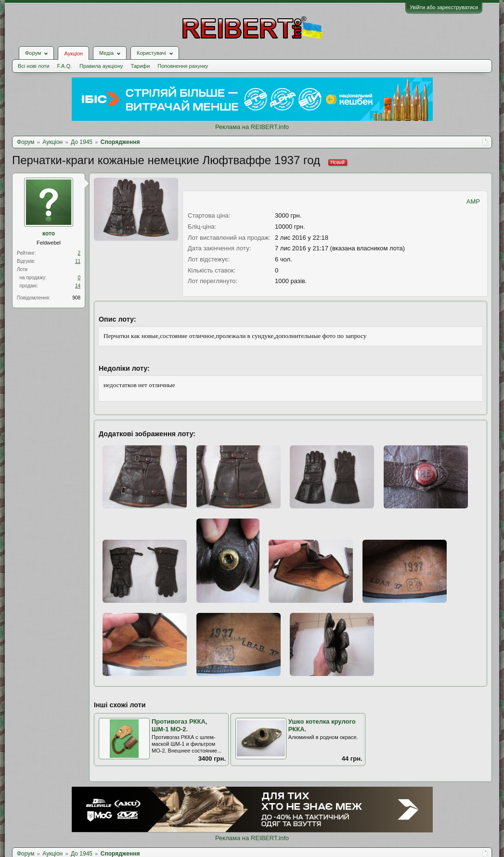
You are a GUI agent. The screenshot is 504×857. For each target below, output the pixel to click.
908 (76, 298)
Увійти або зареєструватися (444, 7)
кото (49, 234)
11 (78, 261)
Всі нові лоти (33, 66)
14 (78, 286)
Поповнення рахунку (183, 66)
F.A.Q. (64, 66)
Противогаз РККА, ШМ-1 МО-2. (179, 726)
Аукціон (73, 53)
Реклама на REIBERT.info (252, 127)
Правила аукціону (101, 66)
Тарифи (141, 66)
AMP (473, 201)
